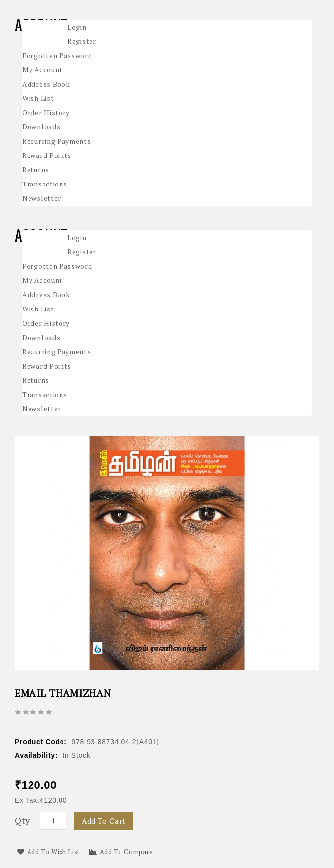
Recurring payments (57, 141)
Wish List (38, 98)
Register (82, 41)
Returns (36, 170)
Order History (46, 112)
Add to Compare (121, 852)
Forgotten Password (57, 55)
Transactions (45, 184)
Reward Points (47, 155)
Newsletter (42, 198)
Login (77, 27)
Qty (22, 820)
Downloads (41, 127)
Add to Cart (104, 821)
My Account (42, 70)
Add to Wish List (48, 852)
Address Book (46, 84)
